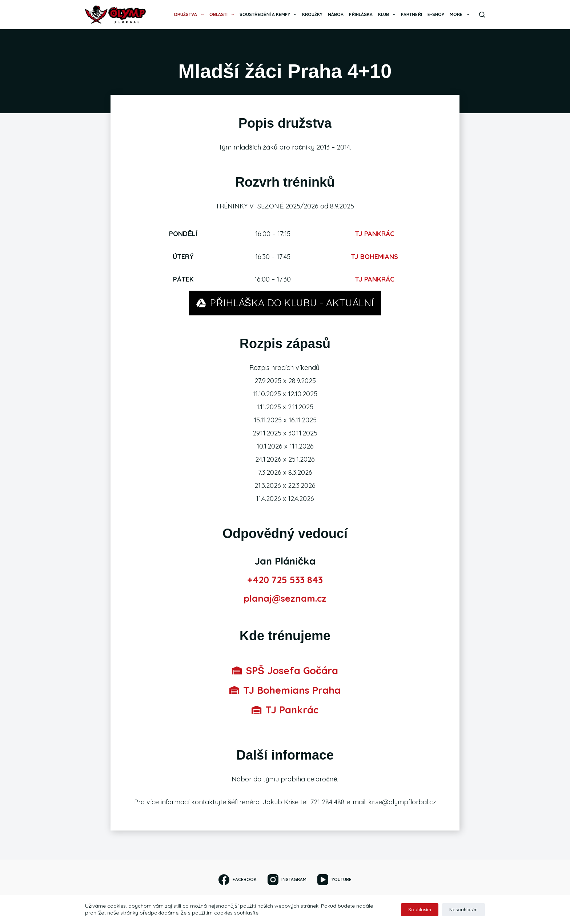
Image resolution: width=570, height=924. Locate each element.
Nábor (336, 14)
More (461, 15)
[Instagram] (287, 880)
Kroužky (312, 14)
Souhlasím (420, 909)
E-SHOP (436, 14)
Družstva (190, 15)
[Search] (482, 15)
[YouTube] (334, 880)
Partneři (412, 14)
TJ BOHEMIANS (374, 257)
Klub (388, 15)
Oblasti (223, 15)
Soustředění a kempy (270, 15)
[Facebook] (237, 880)
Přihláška (361, 14)
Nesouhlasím (463, 909)
